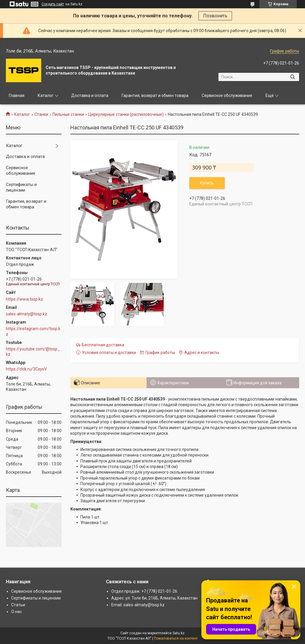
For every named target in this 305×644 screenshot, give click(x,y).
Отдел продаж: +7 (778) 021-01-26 (144, 591)
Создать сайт (53, 4)
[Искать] (292, 77)
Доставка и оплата (90, 95)
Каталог (46, 95)
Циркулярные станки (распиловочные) (126, 114)
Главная (17, 95)
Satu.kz (179, 633)
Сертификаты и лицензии (21, 187)
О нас (16, 612)
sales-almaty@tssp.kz (26, 314)
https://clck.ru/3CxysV (26, 369)
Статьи (18, 605)
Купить (207, 183)
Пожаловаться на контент (176, 638)
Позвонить (215, 16)
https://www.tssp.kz (24, 299)
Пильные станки (68, 114)
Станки (41, 114)
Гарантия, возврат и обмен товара (155, 95)
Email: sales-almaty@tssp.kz (138, 605)
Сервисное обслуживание (227, 95)
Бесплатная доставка (103, 345)
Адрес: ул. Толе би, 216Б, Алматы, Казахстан (154, 598)
